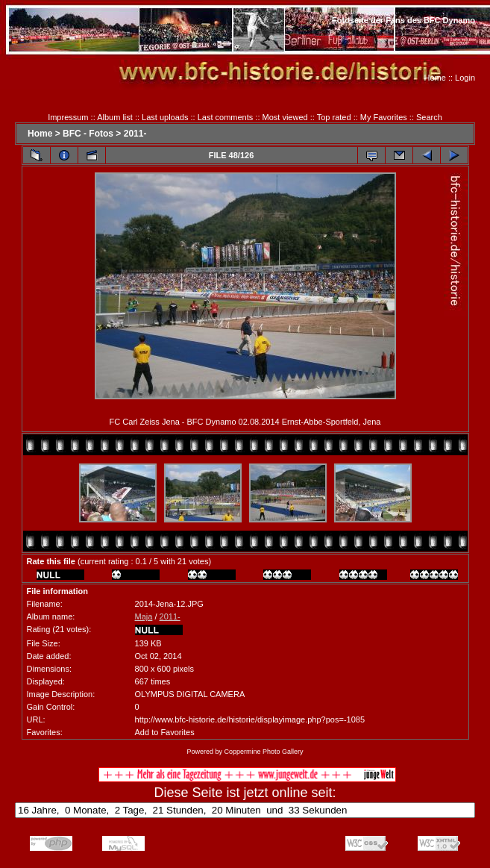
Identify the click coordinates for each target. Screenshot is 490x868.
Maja (144, 616)
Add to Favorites (165, 732)
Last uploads (165, 117)
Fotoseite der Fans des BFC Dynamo (403, 20)
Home (435, 78)
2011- (135, 134)
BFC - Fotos (88, 134)
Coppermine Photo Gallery (263, 752)
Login (465, 78)
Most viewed (285, 117)
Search (429, 117)
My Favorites (384, 117)
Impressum (68, 117)
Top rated (334, 117)
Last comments (226, 117)
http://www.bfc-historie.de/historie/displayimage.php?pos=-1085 (250, 719)
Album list (115, 117)
